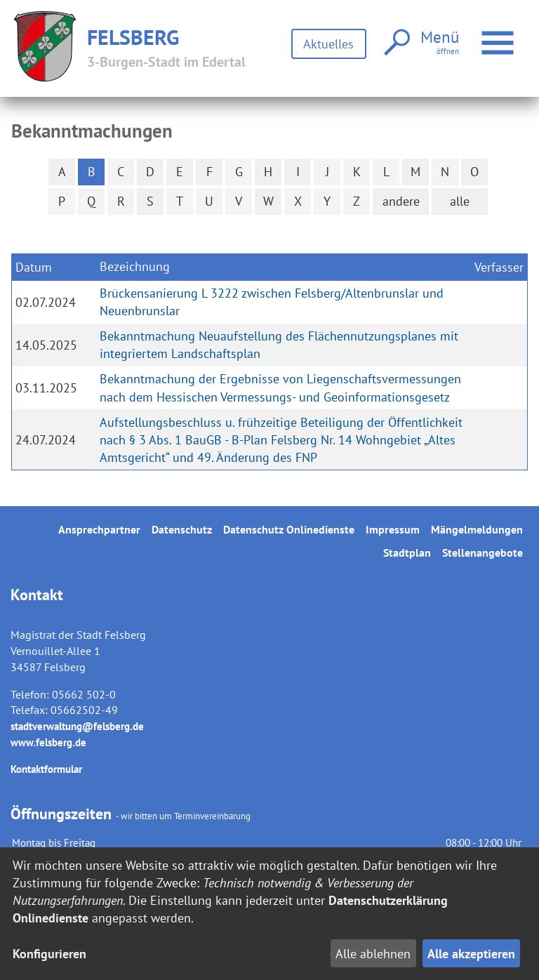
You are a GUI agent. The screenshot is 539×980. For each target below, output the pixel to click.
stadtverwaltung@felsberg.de (77, 726)
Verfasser (499, 267)
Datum (34, 267)
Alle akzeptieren (471, 954)
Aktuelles (328, 44)
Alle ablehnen (373, 954)
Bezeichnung (135, 266)
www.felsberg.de (48, 742)
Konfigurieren (49, 954)
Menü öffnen (499, 35)
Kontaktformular (46, 769)
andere (401, 201)
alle (460, 201)
